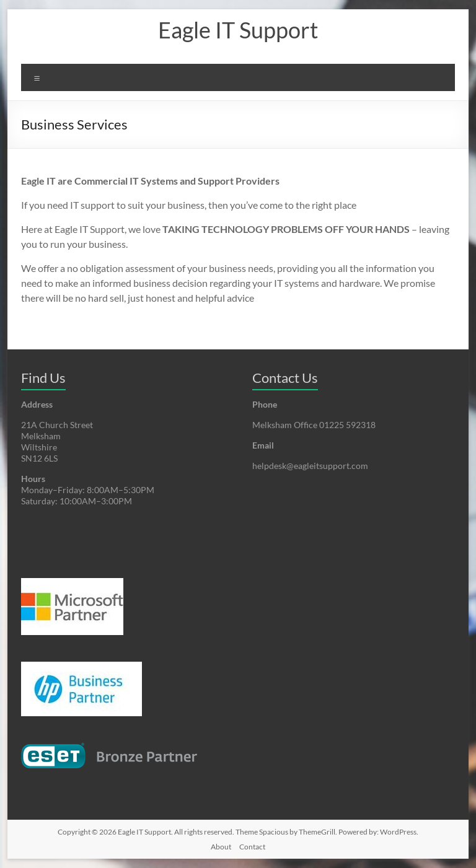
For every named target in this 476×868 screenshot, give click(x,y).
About (221, 847)
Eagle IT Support (238, 30)
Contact (252, 847)
